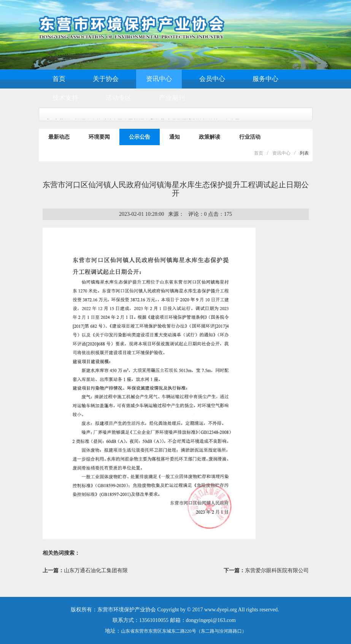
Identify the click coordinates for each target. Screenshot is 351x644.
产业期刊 (172, 98)
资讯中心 (159, 79)
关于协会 (106, 79)
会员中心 (212, 79)
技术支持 (65, 98)
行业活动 (250, 137)
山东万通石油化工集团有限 (96, 570)
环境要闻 (99, 137)
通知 (175, 137)
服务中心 (265, 79)
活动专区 (119, 98)
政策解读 (210, 137)
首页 (59, 79)
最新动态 (59, 137)
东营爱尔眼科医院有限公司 (277, 570)
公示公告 (140, 137)
